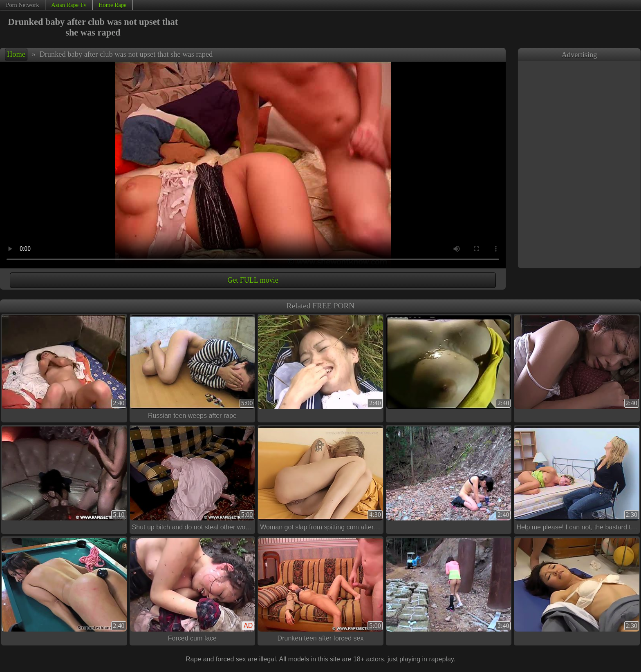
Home (16, 54)
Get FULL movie (253, 280)
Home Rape (112, 5)
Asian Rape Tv (69, 5)
